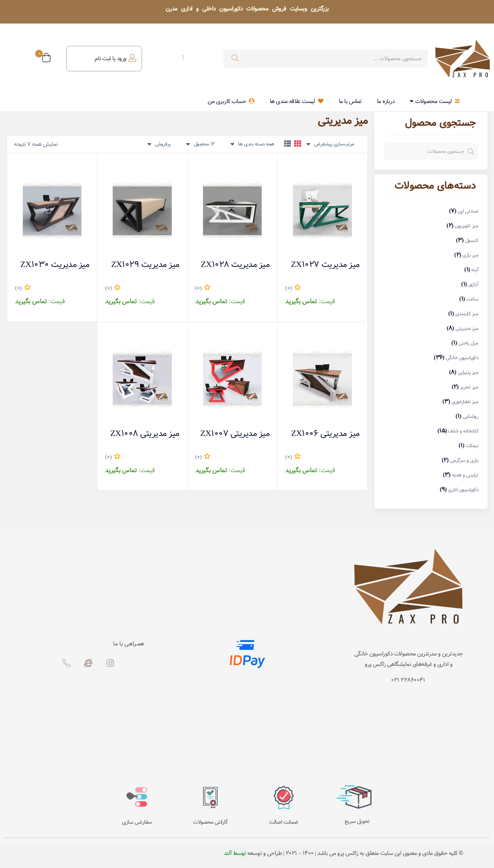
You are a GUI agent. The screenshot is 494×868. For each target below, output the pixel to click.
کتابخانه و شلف (463, 431)
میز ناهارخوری (465, 402)
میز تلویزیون (466, 226)
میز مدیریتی (467, 328)
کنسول (472, 241)
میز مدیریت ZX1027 (325, 252)
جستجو (474, 152)
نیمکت (472, 446)
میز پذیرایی (468, 372)
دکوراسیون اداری (463, 490)
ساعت (472, 299)
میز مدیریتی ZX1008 (145, 402)
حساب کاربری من (231, 101)
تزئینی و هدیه (465, 475)
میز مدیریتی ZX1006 (325, 402)
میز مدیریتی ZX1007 (235, 402)
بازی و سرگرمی (464, 460)
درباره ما (386, 101)
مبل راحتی (469, 343)
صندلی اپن (468, 211)
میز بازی (470, 255)
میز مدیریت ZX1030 (55, 252)
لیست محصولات (435, 101)
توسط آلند (235, 853)
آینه (475, 270)
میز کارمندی (467, 314)
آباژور (473, 285)
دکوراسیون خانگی (462, 358)
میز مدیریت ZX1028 (235, 252)
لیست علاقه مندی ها (297, 101)
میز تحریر (469, 387)
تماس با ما (350, 101)
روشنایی (471, 416)
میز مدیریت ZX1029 (145, 252)
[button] (46, 59)
